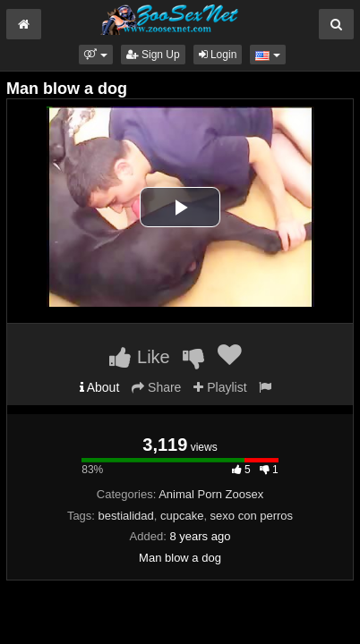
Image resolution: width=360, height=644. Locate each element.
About (100, 387)
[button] (95, 55)
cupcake (182, 516)
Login (218, 55)
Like (139, 357)
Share (156, 387)
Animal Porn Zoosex (211, 494)
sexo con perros (252, 516)
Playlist (220, 387)
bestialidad (126, 516)
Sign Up (153, 55)
